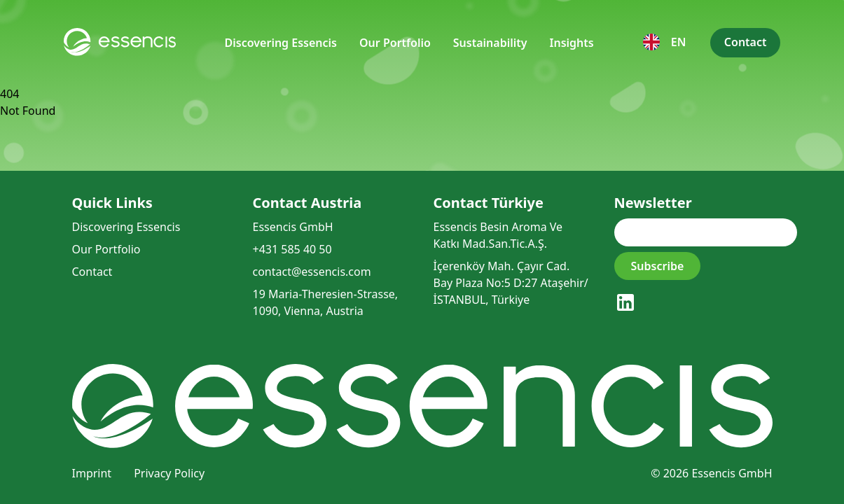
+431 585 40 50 (292, 249)
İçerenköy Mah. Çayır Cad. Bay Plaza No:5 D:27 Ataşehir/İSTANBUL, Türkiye (511, 283)
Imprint (92, 473)
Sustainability (490, 43)
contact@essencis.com (312, 272)
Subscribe (658, 266)
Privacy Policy (169, 473)
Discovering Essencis (281, 43)
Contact (746, 42)
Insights (572, 43)
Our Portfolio (395, 43)
